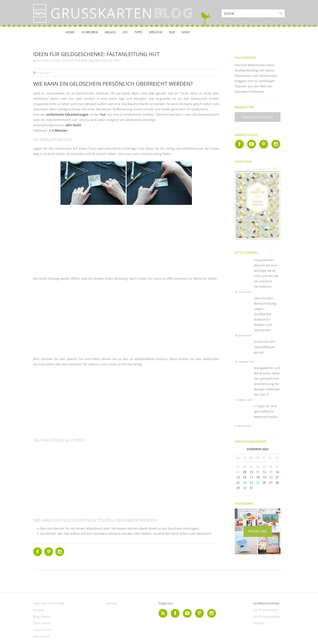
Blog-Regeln (42, 617)
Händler (259, 623)
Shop (186, 32)
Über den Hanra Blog (49, 603)
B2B (172, 32)
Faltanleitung (48, 60)
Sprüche (156, 32)
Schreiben (90, 32)
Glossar (39, 610)
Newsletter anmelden (258, 117)
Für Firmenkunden (267, 617)
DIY (125, 32)
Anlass (110, 32)
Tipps (138, 32)
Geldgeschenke (74, 60)
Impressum (42, 636)
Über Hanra (42, 623)
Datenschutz (42, 630)
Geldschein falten (104, 60)
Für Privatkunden (266, 610)
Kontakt (111, 603)
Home (70, 32)
